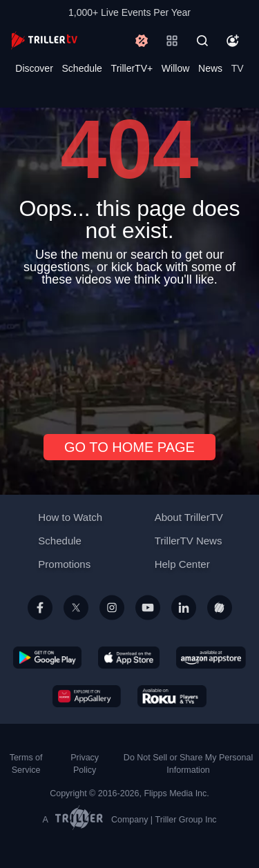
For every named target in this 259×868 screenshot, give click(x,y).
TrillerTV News (189, 541)
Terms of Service (26, 764)
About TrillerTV (189, 517)
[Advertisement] (129, 355)
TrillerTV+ (132, 68)
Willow (175, 68)
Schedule (82, 68)
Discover (34, 68)
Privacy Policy (85, 764)
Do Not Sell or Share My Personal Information (188, 764)
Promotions (64, 564)
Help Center (182, 564)
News (210, 68)
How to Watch (70, 517)
